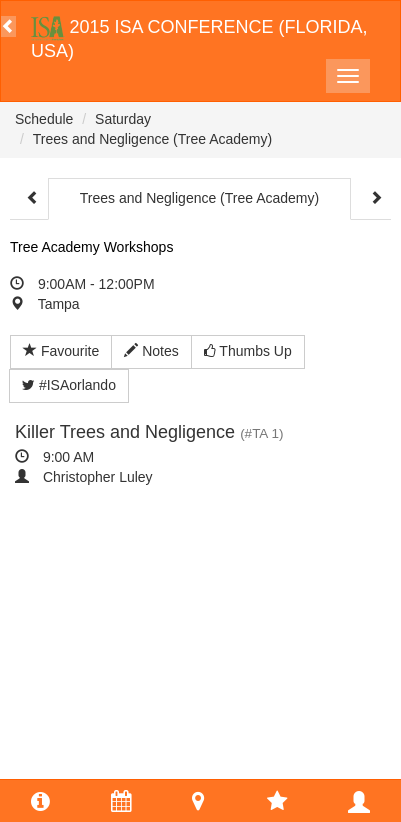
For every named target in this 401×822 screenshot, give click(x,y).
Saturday (123, 119)
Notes (151, 351)
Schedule (44, 119)
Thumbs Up (248, 351)
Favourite (61, 351)
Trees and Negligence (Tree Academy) (152, 139)
